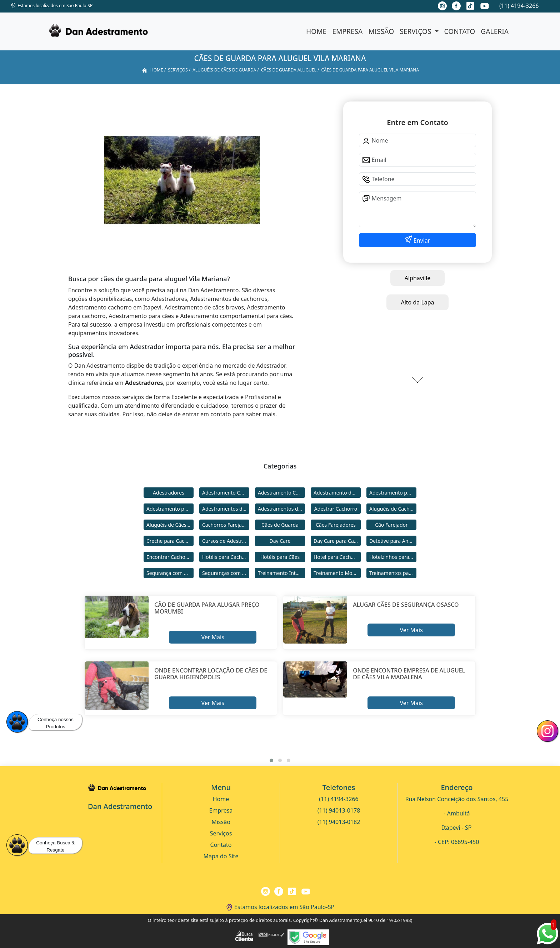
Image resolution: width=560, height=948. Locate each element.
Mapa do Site (221, 856)
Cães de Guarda (280, 525)
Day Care (280, 541)
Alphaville (418, 278)
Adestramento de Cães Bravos (337, 493)
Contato (460, 31)
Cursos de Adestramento (226, 541)
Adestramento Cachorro (226, 493)
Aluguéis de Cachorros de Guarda (393, 509)
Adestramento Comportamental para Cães (281, 493)
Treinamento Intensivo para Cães (281, 573)
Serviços (416, 31)
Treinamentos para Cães (393, 573)
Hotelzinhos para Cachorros (393, 557)
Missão (381, 31)
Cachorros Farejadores (226, 525)
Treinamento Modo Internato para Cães (337, 573)
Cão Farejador (391, 525)
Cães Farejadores (336, 525)
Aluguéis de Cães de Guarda (170, 525)
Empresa (347, 31)
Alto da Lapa (417, 302)
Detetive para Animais (393, 541)
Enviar (421, 240)
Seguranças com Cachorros (226, 573)
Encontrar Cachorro (169, 557)
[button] (271, 760)
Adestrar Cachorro (336, 509)
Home (316, 31)
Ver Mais (212, 637)
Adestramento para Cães (170, 509)
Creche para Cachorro (170, 541)
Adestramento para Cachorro (393, 493)
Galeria (495, 31)
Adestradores (169, 493)
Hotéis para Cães (280, 557)
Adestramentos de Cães (281, 509)
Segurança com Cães (170, 573)
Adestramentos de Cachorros (226, 509)
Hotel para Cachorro (337, 557)
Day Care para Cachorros (337, 541)
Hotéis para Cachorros (226, 557)
